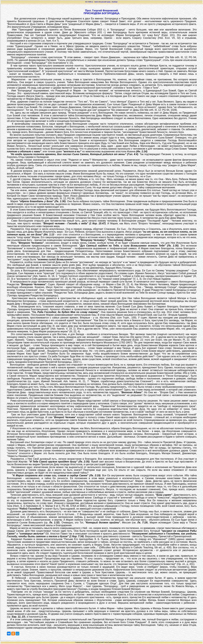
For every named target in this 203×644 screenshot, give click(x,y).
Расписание (93, 642)
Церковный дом (115, 642)
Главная (78, 642)
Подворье (125, 642)
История (85, 642)
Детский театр (103, 642)
